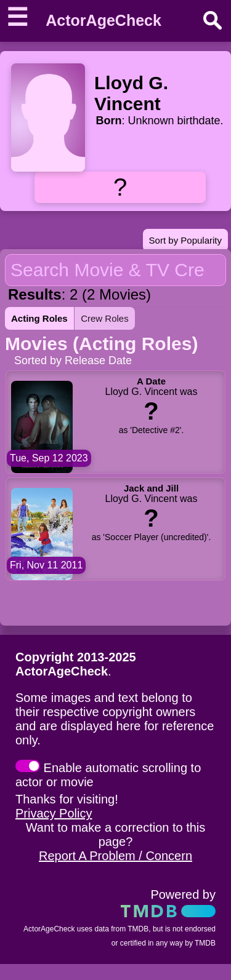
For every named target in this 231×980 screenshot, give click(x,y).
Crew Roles (105, 318)
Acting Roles (39, 318)
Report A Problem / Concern (115, 856)
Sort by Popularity (185, 240)
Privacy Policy (54, 813)
